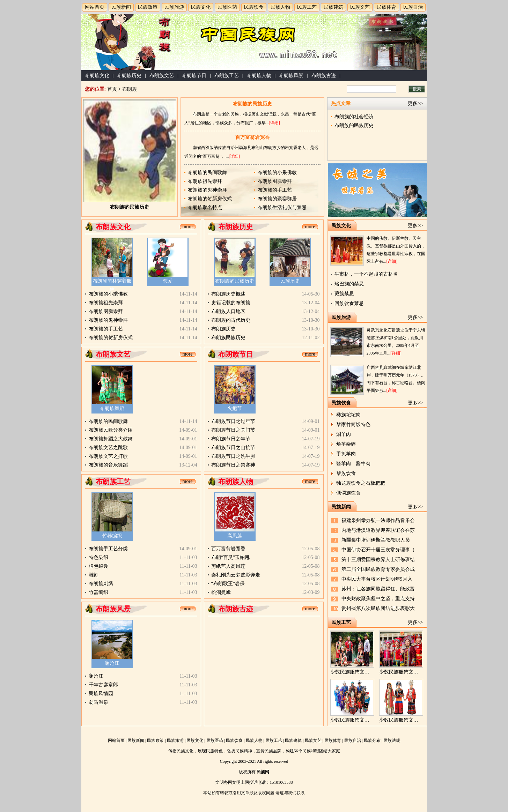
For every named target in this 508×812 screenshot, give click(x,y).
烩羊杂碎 (346, 444)
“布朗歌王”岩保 (228, 584)
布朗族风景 (291, 76)
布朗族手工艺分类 (108, 549)
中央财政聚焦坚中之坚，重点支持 (378, 599)
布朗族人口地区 (228, 311)
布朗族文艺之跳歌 (108, 448)
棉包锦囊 (98, 566)
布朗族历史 (129, 76)
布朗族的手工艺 (275, 190)
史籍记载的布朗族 (231, 303)
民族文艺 (360, 7)
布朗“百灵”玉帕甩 (230, 557)
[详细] (274, 123)
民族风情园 (101, 694)
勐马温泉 (98, 702)
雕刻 (94, 575)
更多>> (415, 103)
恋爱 (168, 281)
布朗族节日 (194, 76)
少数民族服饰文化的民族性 (408, 720)
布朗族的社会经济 (354, 117)
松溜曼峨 (221, 592)
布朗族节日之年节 (231, 439)
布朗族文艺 (162, 76)
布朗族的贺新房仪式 (210, 199)
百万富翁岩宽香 (252, 137)
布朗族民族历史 (228, 338)
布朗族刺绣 (101, 584)
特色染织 (98, 557)
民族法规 (392, 740)
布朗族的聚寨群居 (277, 199)
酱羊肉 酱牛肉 (353, 464)
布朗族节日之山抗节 (233, 448)
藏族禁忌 (344, 294)
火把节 (235, 408)
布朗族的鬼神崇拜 (207, 190)
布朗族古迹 (324, 76)
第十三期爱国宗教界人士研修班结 (378, 560)
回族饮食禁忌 (349, 303)
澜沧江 (112, 663)
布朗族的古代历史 (231, 320)
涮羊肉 (344, 434)
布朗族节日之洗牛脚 (233, 456)
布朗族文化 (97, 76)
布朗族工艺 (227, 76)
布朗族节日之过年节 (233, 421)
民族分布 (372, 740)
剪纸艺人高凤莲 (228, 566)
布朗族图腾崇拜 (275, 181)
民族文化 (201, 7)
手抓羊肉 (346, 454)
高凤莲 (235, 536)
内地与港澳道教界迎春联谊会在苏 (378, 530)
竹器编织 (112, 536)
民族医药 (227, 7)
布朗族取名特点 (205, 207)
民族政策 (148, 7)
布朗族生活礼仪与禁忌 (282, 207)
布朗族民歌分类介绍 (111, 430)
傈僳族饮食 (348, 493)
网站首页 (95, 7)
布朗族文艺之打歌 (108, 456)
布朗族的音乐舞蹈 (108, 465)
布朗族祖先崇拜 (205, 181)
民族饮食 (254, 7)
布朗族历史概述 (228, 294)
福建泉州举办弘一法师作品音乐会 (378, 520)
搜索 (417, 89)
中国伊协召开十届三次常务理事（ (378, 550)
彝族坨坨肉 (348, 415)
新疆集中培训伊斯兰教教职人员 (376, 540)
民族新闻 (121, 7)
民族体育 (386, 7)
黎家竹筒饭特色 (353, 424)
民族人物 (280, 7)
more (188, 227)
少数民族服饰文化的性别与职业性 (367, 672)
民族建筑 (333, 7)
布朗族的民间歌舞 (207, 173)
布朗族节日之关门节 (233, 430)
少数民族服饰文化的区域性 (360, 720)
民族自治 (413, 7)
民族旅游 (174, 7)
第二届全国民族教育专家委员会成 (378, 569)
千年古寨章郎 (103, 685)
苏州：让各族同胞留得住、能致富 (378, 589)
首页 (112, 89)
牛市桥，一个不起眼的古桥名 (366, 274)
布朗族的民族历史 (130, 207)
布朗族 (130, 89)
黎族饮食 (346, 473)
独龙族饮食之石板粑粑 (361, 483)
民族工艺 (307, 7)
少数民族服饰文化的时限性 (408, 672)
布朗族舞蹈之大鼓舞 (111, 439)
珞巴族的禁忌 (349, 284)
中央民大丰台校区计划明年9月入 (377, 579)
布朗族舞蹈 (112, 408)
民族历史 (290, 281)
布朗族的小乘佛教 (277, 173)
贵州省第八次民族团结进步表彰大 (378, 608)
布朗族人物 (259, 76)
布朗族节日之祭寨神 (233, 465)
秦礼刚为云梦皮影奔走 (236, 575)
